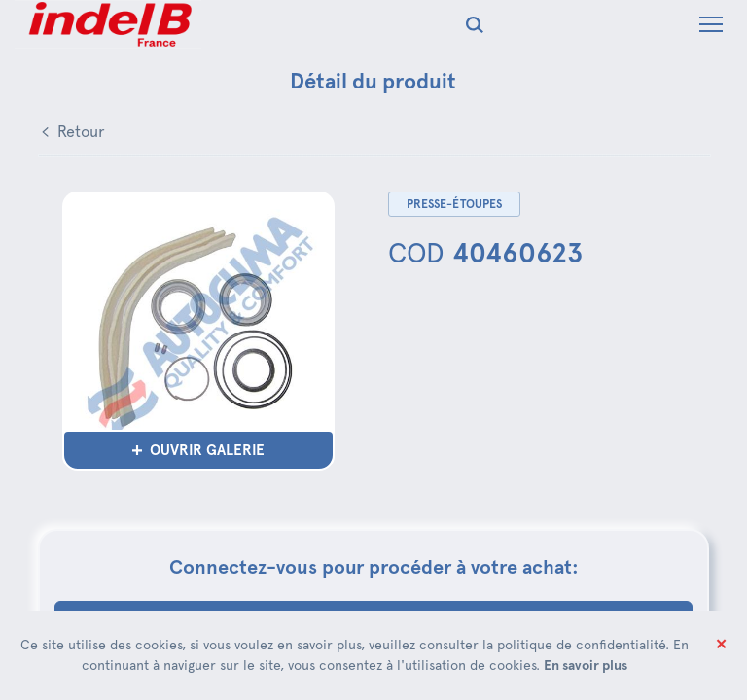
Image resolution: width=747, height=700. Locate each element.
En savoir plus (586, 665)
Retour (81, 132)
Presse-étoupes (454, 204)
